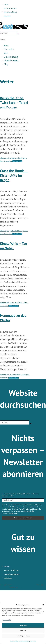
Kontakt (6, 5)
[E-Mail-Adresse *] (23, 500)
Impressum (33, 641)
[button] (43, 605)
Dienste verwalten (7, 620)
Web (6, 53)
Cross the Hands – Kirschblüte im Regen (14, 175)
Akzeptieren (23, 625)
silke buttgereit (5, 158)
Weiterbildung (11, 57)
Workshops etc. (11, 61)
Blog (6, 64)
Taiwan (25, 158)
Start (6, 46)
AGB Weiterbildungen (10, 8)
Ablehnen (23, 631)
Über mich (9, 49)
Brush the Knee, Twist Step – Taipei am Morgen (14, 103)
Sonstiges (25, 375)
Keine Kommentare (6, 161)
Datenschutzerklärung (24, 641)
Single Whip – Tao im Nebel (14, 246)
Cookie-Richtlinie (14, 641)
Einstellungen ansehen (23, 636)
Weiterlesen (17, 161)
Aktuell (20, 158)
